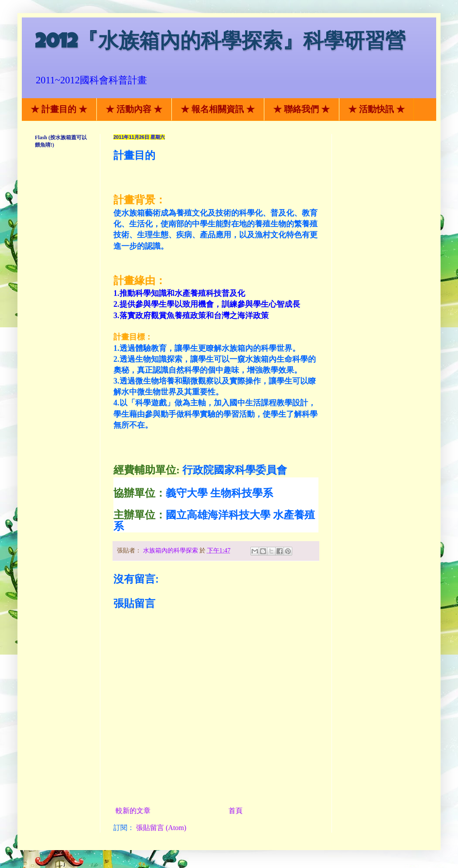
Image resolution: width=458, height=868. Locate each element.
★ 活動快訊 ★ (376, 109)
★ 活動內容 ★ (134, 109)
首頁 (236, 811)
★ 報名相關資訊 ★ (218, 109)
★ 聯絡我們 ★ (301, 109)
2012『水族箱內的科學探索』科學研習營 (220, 43)
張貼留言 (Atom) (161, 828)
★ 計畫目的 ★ (59, 109)
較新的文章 (133, 811)
